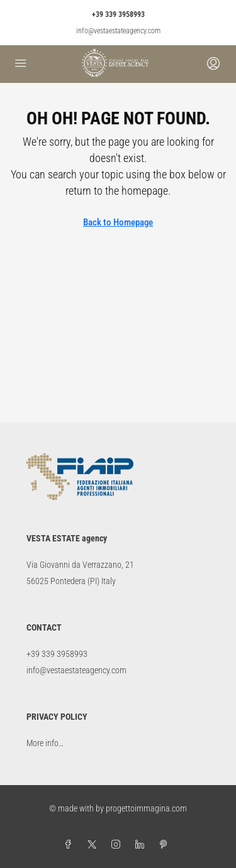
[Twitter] (94, 845)
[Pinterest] (166, 845)
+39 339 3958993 (118, 14)
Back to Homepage (118, 222)
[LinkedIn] (142, 845)
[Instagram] (118, 845)
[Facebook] (70, 845)
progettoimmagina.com (146, 808)
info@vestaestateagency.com (118, 31)
